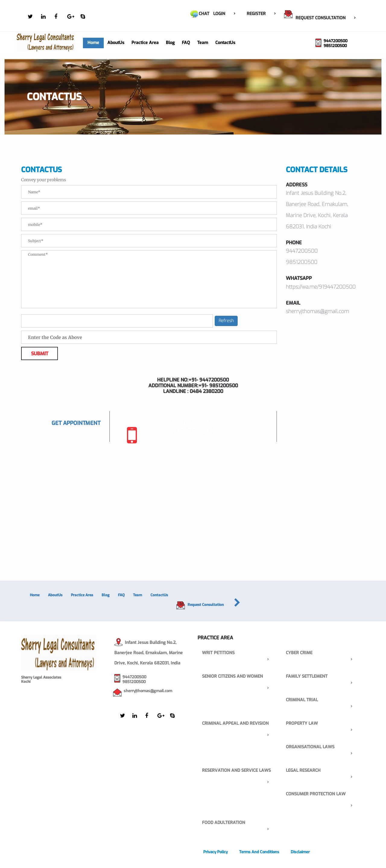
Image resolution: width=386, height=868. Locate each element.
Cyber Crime (323, 653)
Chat (200, 14)
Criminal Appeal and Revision (239, 724)
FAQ (186, 43)
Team (203, 43)
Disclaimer (300, 852)
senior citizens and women (239, 677)
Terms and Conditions (259, 852)
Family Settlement (323, 677)
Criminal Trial (323, 700)
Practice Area (145, 43)
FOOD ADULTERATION (239, 823)
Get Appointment (76, 423)
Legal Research (323, 771)
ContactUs (225, 43)
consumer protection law (323, 794)
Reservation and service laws (239, 771)
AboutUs (116, 43)
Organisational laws (323, 747)
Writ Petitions (239, 653)
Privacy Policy (215, 852)
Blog (170, 43)
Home (93, 43)
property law (323, 724)
